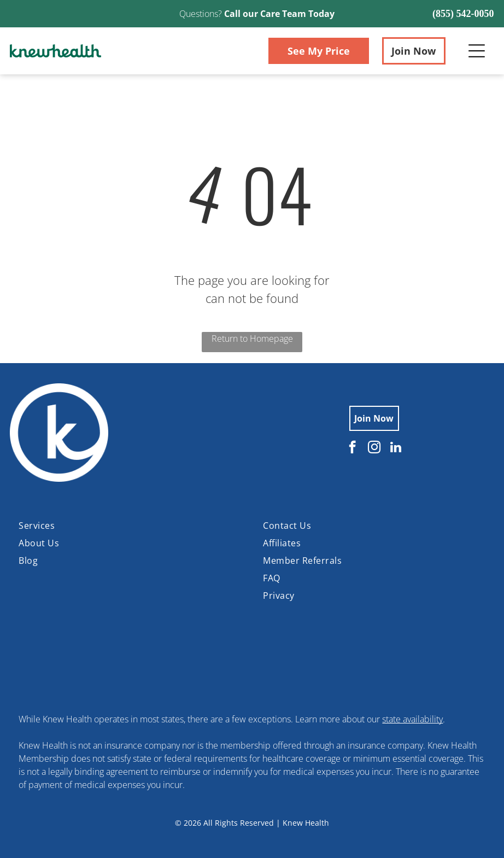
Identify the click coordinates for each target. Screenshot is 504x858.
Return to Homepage (252, 338)
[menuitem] (130, 526)
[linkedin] (396, 448)
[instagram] (374, 448)
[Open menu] (477, 51)
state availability (412, 719)
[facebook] (352, 448)
